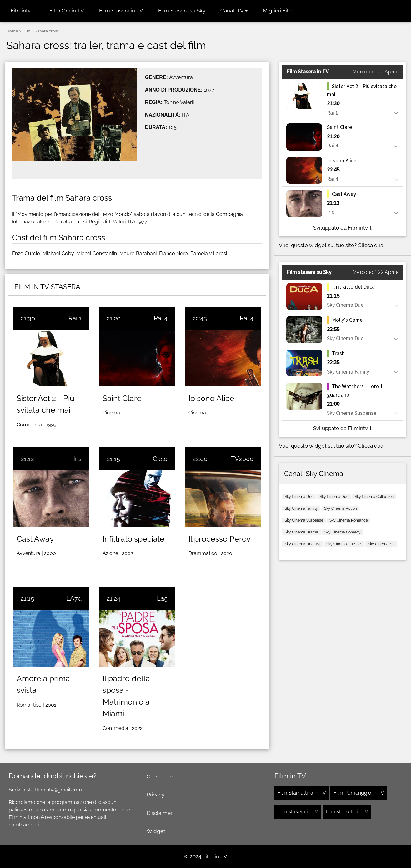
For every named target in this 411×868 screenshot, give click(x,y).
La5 (162, 598)
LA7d (74, 598)
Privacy (155, 795)
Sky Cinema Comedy (343, 532)
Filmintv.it (23, 11)
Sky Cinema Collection (374, 497)
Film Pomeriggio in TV (359, 793)
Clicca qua (371, 245)
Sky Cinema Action (341, 508)
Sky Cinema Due (334, 497)
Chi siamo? (160, 776)
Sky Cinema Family (301, 508)
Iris (78, 459)
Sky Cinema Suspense (304, 520)
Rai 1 (75, 318)
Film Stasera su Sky (182, 11)
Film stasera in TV (298, 812)
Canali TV (234, 11)
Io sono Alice (211, 398)
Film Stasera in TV (121, 11)
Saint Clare (122, 398)
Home (12, 31)
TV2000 (242, 459)
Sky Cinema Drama (301, 532)
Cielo (160, 459)
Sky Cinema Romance (349, 520)
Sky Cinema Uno (299, 497)
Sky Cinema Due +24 (344, 544)
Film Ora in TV (67, 11)
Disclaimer (160, 813)
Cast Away (35, 539)
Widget (156, 831)
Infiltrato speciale (133, 539)
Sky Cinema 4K (381, 544)
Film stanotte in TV (347, 812)
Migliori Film (278, 11)
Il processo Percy (220, 539)
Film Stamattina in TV (302, 793)
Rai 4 (161, 318)
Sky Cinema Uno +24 (302, 544)
